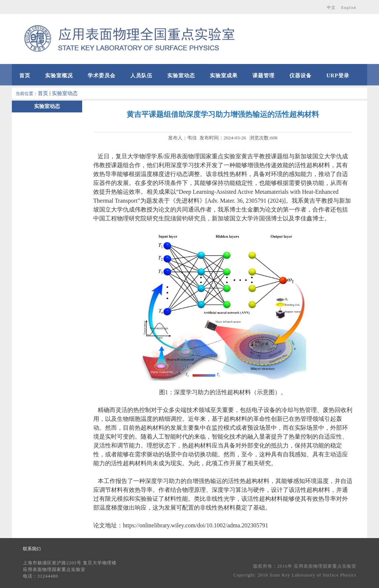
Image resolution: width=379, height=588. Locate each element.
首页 (43, 93)
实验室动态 (65, 93)
